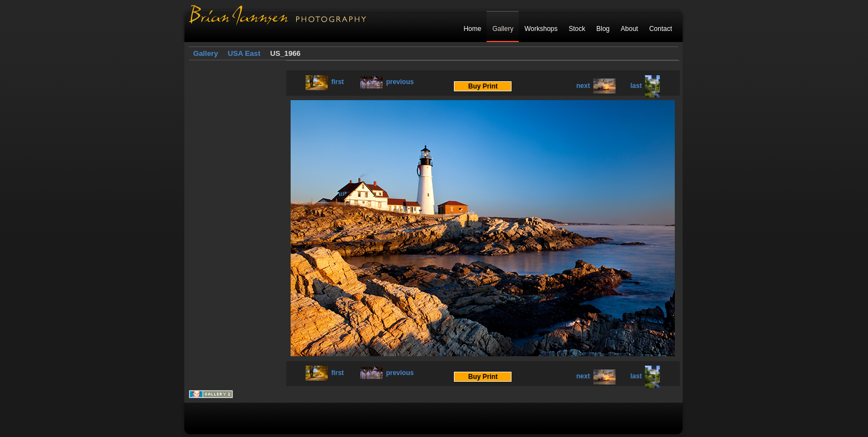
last (645, 86)
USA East (244, 53)
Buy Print (483, 86)
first (325, 82)
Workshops (541, 29)
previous (387, 82)
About (629, 29)
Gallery (503, 29)
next (596, 86)
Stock (577, 29)
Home (472, 29)
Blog (603, 29)
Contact (661, 29)
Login (663, 54)
